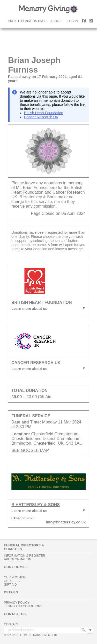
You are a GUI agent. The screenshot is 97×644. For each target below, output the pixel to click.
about (56, 21)
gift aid (10, 585)
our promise (15, 577)
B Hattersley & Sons (36, 505)
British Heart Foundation (44, 113)
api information (18, 559)
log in (73, 21)
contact (11, 624)
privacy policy (17, 603)
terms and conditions (23, 606)
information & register (24, 556)
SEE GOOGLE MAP (30, 450)
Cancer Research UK (41, 117)
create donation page (27, 21)
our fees (12, 581)
